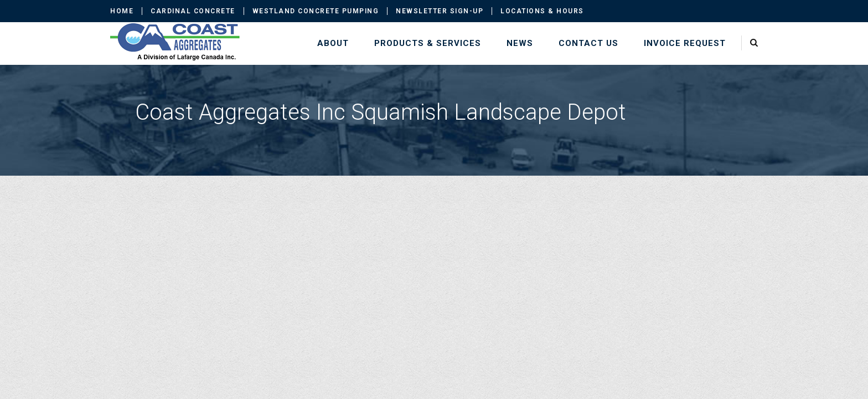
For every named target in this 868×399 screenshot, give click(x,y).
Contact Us (588, 43)
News (520, 43)
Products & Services (428, 43)
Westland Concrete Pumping (316, 11)
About (333, 43)
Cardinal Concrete (193, 11)
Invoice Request (685, 43)
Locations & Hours (542, 11)
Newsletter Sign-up (440, 11)
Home (122, 11)
